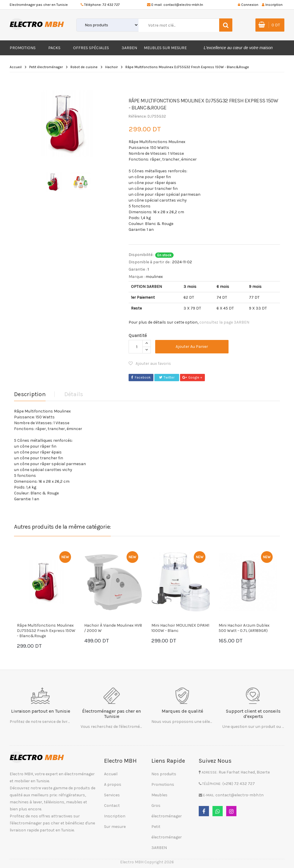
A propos (113, 784)
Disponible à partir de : (150, 262)
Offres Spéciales (91, 48)
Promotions (23, 48)
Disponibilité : (141, 255)
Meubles (159, 795)
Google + (192, 377)
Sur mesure (115, 827)
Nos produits (164, 774)
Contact (112, 806)
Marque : (137, 277)
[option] (67, 123)
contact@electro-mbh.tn (183, 5)
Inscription (115, 816)
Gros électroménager (167, 811)
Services (112, 795)
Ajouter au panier (192, 347)
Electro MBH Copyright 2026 (147, 862)
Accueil (16, 67)
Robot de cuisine (84, 67)
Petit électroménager (46, 67)
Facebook (141, 377)
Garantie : (138, 269)
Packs (54, 48)
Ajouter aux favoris (150, 363)
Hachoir (111, 67)
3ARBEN (129, 48)
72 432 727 (111, 5)
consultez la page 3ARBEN (224, 322)
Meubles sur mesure (165, 48)
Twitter (167, 377)
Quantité (138, 335)
